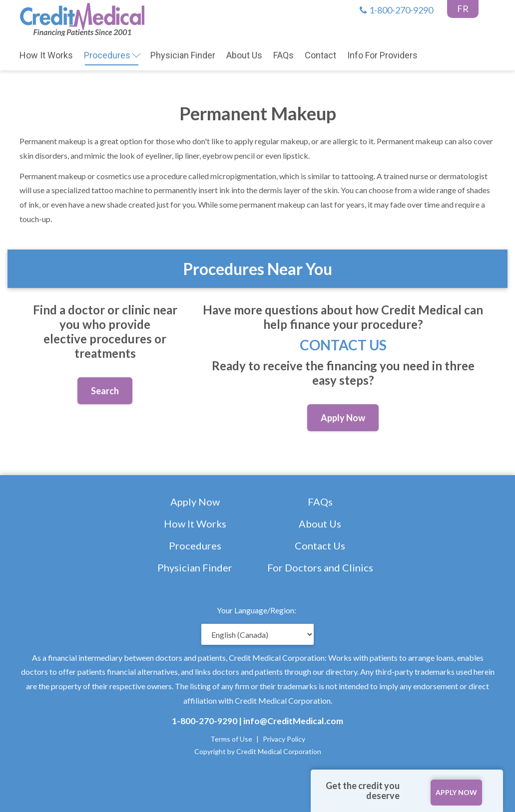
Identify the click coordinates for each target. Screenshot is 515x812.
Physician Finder (195, 567)
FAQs (320, 502)
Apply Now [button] (343, 418)
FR (463, 8)
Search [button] (105, 391)
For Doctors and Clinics (320, 567)
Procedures (195, 545)
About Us (320, 524)
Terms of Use (231, 739)
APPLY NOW (456, 792)
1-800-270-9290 (396, 10)
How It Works (195, 524)
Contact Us (343, 345)
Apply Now (195, 502)
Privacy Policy (284, 739)
